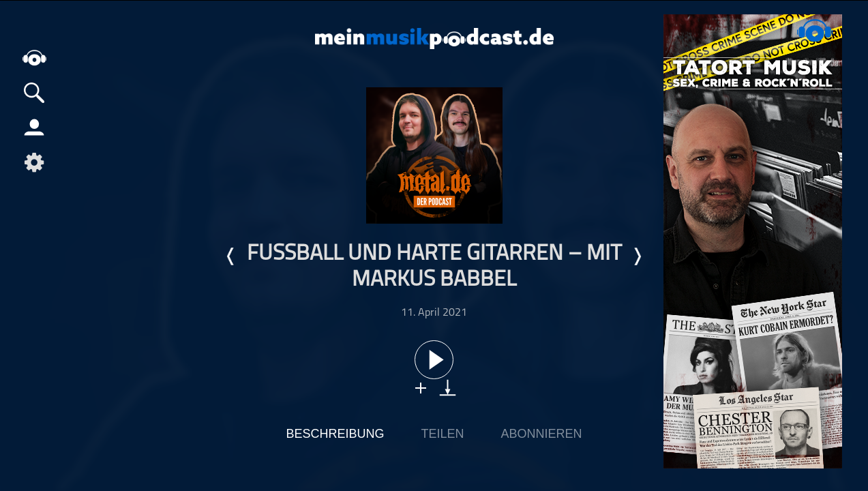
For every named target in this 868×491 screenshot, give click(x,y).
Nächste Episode (637, 256)
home (34, 58)
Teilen (442, 434)
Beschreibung (335, 434)
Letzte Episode (231, 256)
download (448, 388)
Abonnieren (542, 434)
